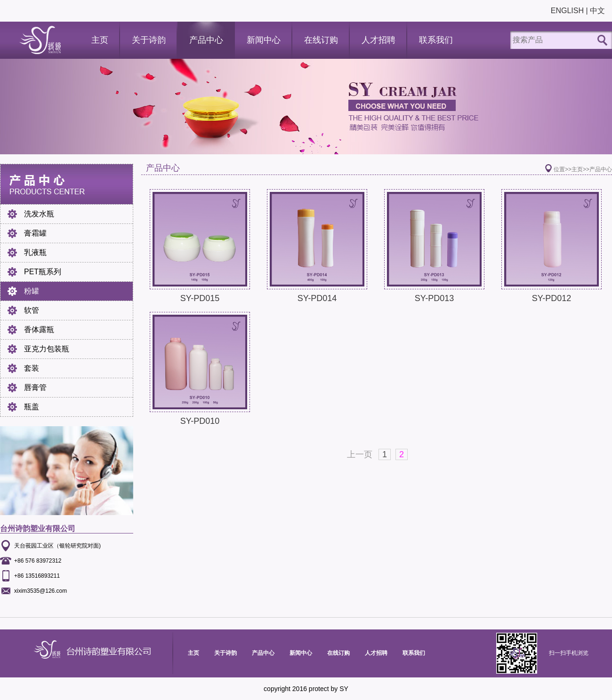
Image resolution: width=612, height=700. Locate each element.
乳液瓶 (35, 252)
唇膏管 (35, 387)
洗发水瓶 (39, 214)
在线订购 (321, 40)
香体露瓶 (39, 330)
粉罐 (32, 291)
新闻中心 (264, 40)
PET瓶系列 (43, 272)
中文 (597, 11)
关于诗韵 (149, 40)
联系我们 (436, 40)
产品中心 (206, 40)
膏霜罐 (35, 233)
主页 (100, 40)
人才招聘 (378, 40)
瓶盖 (32, 407)
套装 (32, 368)
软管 (32, 310)
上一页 (360, 454)
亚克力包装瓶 (47, 349)
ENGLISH (567, 11)
